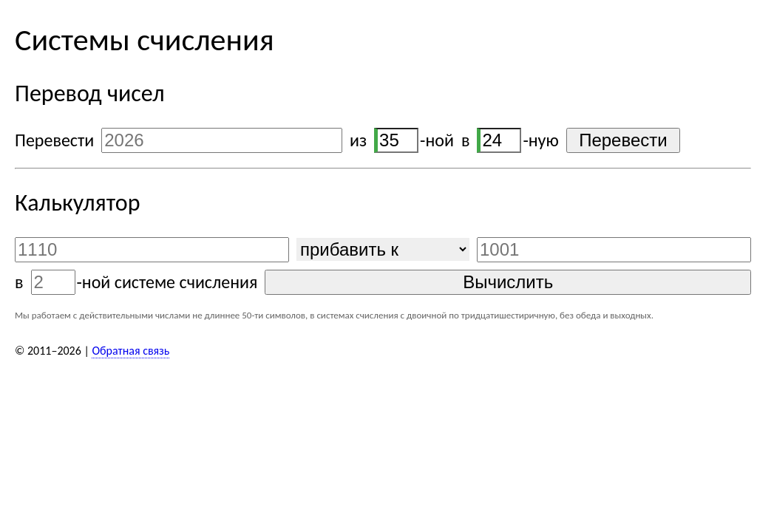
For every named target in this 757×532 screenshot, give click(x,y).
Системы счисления (145, 40)
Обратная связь (130, 351)
